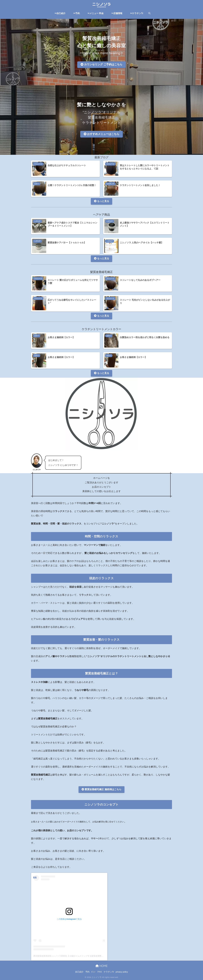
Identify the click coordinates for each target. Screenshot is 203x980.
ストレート (38, 164)
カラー (37, 184)
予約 (87, 972)
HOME (101, 966)
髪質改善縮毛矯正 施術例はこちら (101, 789)
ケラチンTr (110, 184)
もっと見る (102, 201)
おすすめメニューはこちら (101, 134)
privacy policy (122, 972)
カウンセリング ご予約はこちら (101, 64)
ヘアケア (37, 221)
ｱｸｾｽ (100, 972)
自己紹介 (79, 972)
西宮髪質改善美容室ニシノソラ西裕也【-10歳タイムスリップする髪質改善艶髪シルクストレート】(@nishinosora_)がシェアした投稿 (92, 956)
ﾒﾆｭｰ (93, 972)
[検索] (148, 13)
